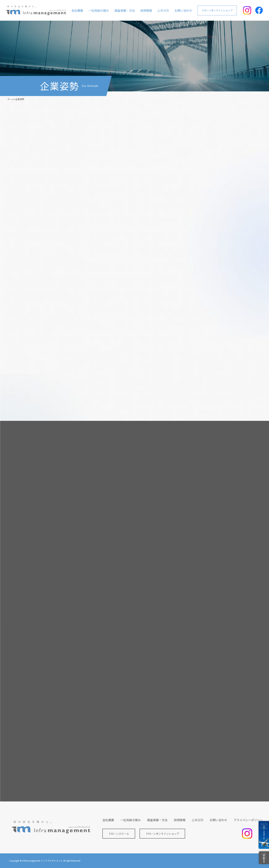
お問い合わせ (183, 10)
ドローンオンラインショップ (217, 10)
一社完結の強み (99, 10)
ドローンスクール (119, 834)
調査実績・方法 (125, 10)
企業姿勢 (163, 10)
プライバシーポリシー (248, 820)
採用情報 (146, 10)
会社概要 (77, 10)
